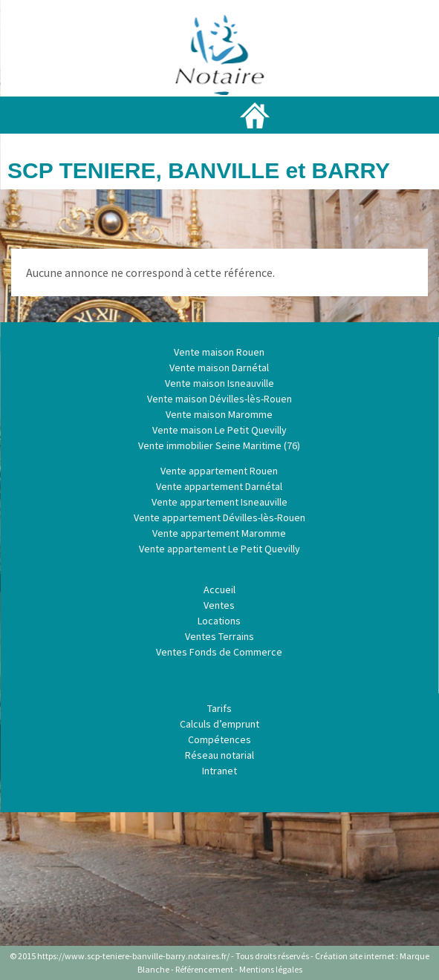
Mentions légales (271, 969)
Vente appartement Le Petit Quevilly (219, 549)
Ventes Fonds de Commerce (219, 652)
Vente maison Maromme (219, 414)
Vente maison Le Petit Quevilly (219, 430)
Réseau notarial (219, 755)
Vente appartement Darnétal (219, 486)
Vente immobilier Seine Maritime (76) (219, 445)
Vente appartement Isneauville (219, 502)
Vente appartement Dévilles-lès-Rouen (219, 517)
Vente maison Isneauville (219, 383)
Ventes (219, 605)
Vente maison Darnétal (219, 367)
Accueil (219, 589)
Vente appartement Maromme (219, 533)
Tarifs (219, 708)
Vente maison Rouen (219, 352)
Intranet (219, 771)
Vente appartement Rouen (219, 471)
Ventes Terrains (219, 636)
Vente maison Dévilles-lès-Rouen (219, 399)
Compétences (219, 739)
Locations (219, 621)
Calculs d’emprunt (219, 724)
